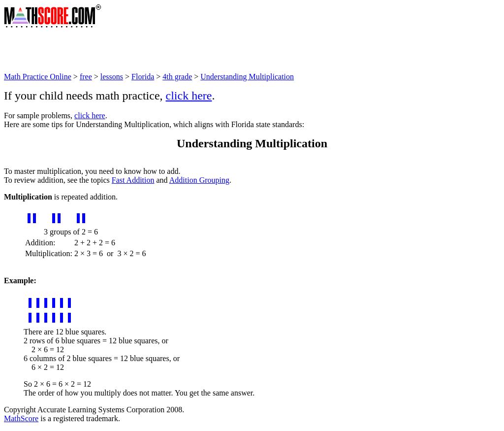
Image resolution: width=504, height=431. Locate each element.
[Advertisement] (183, 50)
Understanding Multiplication (247, 77)
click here (189, 96)
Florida (143, 77)
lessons (112, 77)
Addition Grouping (199, 180)
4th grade (177, 77)
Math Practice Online (38, 77)
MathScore (21, 418)
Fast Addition (133, 180)
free (86, 77)
